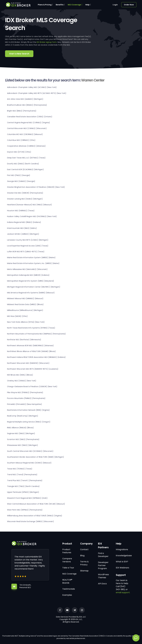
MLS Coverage (74, 5)
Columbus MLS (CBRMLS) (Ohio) (21, 140)
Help (87, 5)
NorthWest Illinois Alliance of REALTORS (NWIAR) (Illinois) (31, 351)
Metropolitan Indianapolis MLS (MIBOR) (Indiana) (28, 275)
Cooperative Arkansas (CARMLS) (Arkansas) (26, 146)
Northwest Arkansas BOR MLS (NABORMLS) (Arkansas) (30, 346)
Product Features (67, 551)
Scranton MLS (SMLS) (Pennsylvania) (23, 439)
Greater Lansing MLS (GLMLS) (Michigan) (25, 199)
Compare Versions (67, 560)
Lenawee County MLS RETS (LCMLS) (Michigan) (28, 240)
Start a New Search (19, 54)
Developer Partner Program (103, 565)
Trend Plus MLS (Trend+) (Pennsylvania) (25, 480)
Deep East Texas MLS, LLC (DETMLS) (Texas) (26, 158)
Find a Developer (103, 555)
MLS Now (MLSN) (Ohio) (17, 316)
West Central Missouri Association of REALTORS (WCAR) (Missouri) (36, 504)
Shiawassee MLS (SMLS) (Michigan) (23, 445)
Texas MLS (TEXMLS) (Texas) (20, 469)
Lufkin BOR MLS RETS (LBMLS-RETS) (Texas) (26, 252)
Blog (82, 556)
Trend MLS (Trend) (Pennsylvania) (22, 475)
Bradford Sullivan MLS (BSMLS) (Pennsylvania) (27, 105)
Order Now (129, 5)
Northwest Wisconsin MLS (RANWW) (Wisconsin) (28, 363)
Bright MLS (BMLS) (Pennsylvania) (22, 111)
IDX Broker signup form (47, 42)
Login (115, 5)
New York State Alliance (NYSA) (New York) (26, 322)
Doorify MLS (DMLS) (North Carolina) (23, 164)
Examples (67, 595)
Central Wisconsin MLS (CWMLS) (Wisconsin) (27, 128)
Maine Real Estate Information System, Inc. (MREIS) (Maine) (33, 263)
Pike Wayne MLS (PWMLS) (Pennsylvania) (25, 392)
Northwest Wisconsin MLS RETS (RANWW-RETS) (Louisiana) (33, 369)
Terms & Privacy (84, 563)
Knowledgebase (124, 556)
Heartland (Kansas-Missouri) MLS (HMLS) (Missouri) (29, 205)
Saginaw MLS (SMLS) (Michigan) (21, 433)
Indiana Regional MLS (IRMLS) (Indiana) (24, 222)
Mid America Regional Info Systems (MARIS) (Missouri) (31, 293)
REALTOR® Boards (67, 581)
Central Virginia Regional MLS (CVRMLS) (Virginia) (29, 123)
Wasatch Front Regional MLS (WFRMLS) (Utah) (27, 498)
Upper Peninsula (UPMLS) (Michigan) (23, 492)
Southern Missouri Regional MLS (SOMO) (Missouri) (29, 463)
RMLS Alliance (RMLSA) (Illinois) (20, 428)
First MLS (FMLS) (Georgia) (19, 175)
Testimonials (69, 589)
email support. (123, 592)
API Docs (102, 584)
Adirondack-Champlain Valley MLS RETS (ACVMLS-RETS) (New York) (37, 93)
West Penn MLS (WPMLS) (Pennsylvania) (25, 510)
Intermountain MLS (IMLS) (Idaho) (22, 228)
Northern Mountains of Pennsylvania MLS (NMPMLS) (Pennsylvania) (36, 334)
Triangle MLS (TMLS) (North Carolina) (23, 486)
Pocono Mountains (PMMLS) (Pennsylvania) (26, 398)
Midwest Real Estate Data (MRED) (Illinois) (25, 304)
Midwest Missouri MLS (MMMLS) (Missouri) (25, 298)
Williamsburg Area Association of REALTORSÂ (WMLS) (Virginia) (35, 516)
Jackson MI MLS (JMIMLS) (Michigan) (23, 234)
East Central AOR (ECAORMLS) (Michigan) (25, 169)
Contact (84, 549)
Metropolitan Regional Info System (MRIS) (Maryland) (31, 281)
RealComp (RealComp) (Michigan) (23, 416)
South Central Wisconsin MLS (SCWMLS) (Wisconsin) (30, 451)
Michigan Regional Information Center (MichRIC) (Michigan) (34, 287)
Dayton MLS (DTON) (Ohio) (19, 152)
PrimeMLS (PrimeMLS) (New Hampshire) (25, 404)
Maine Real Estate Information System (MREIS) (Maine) (31, 257)
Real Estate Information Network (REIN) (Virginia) (28, 410)
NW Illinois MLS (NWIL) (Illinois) (20, 375)
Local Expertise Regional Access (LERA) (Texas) (28, 246)
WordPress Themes (103, 576)
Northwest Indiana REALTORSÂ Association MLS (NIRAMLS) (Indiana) (36, 357)
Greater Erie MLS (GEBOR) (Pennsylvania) (25, 193)
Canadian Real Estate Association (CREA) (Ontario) (30, 117)
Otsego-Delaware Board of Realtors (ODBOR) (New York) (32, 387)
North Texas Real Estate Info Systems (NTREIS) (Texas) (31, 328)
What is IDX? (122, 562)
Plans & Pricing (45, 5)
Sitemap (84, 571)
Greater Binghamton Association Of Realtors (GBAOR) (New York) (36, 187)
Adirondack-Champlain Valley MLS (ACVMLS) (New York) (32, 87)
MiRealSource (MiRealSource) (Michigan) (25, 310)
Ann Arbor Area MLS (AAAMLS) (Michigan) (25, 99)
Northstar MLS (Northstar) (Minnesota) (24, 340)
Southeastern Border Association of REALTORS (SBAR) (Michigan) (36, 457)
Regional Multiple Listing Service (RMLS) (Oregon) (29, 422)
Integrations (122, 549)
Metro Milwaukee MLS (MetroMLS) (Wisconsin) (27, 269)
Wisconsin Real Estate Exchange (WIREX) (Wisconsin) (30, 521)
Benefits (60, 5)
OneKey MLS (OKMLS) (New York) (22, 381)
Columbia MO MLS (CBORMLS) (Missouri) (25, 134)
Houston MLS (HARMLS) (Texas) (21, 211)
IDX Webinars (122, 568)
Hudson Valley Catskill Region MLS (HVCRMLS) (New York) (32, 216)
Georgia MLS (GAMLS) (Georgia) (21, 181)
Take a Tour (68, 568)
